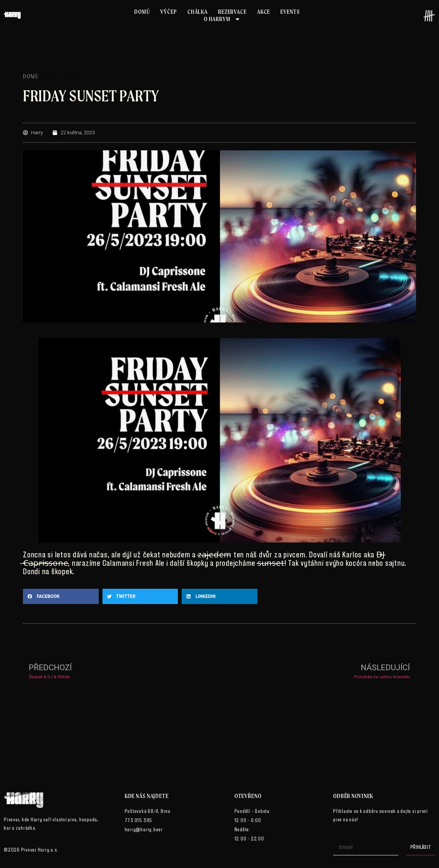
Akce (263, 12)
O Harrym (222, 19)
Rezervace (232, 12)
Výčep (168, 12)
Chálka (198, 12)
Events (290, 12)
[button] (61, 596)
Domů (142, 12)
